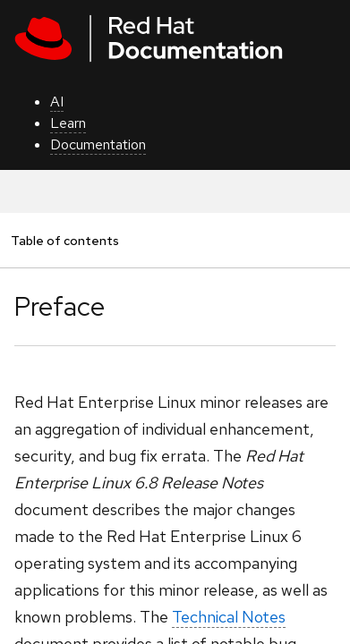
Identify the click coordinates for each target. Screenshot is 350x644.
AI (57, 102)
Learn (68, 123)
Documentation (98, 144)
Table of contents (64, 240)
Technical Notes (229, 617)
